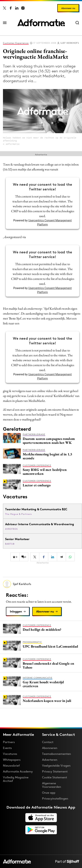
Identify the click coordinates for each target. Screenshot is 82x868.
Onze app (49, 793)
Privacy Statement (55, 771)
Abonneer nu (68, 8)
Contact (48, 742)
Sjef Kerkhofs (70, 43)
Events (7, 748)
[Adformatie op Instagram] (23, 8)
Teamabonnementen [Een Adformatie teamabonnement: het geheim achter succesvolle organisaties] (57, 754)
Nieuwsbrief (11, 766)
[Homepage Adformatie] (41, 23)
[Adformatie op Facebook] (11, 8)
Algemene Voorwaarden (52, 785)
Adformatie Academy (18, 771)
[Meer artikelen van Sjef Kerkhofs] (42, 584)
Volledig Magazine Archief (16, 779)
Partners (9, 742)
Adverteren (50, 760)
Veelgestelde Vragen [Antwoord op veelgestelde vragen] (56, 766)
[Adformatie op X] (5, 8)
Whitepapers (12, 760)
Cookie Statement (55, 777)
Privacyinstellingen (55, 799)
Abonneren (50, 748)
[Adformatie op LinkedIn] (17, 8)
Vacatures (10, 754)
